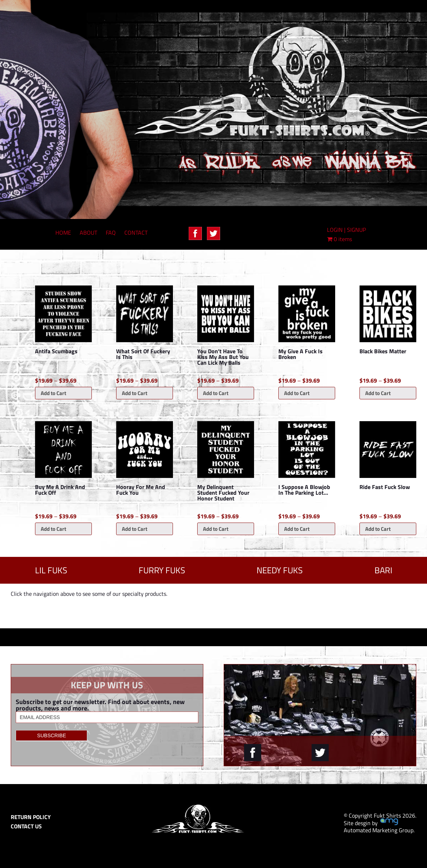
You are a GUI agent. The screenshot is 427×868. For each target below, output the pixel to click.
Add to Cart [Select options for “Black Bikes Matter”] (378, 393)
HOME (63, 233)
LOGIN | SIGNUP (346, 230)
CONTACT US (26, 826)
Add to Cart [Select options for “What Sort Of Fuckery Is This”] (135, 393)
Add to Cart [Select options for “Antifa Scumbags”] (53, 393)
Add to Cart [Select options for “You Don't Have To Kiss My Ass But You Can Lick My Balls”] (216, 393)
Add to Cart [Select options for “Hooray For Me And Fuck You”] (135, 529)
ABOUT (88, 233)
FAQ (111, 233)
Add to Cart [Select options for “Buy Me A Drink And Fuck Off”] (53, 529)
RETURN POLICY (31, 817)
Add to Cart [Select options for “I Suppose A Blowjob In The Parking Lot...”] (297, 529)
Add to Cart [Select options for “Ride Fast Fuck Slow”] (378, 529)
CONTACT (136, 233)
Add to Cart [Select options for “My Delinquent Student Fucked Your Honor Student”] (216, 529)
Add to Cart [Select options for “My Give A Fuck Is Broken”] (297, 393)
